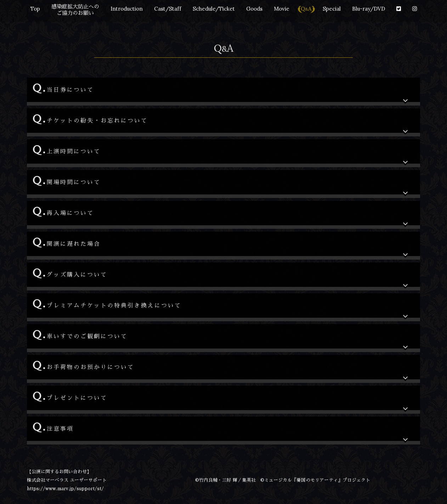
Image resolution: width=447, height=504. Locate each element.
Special (332, 9)
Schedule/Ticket (214, 9)
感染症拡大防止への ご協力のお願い (75, 10)
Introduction (127, 9)
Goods (254, 9)
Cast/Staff (168, 9)
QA (306, 9)
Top (35, 9)
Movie (282, 9)
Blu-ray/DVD (369, 9)
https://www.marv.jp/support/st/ (65, 489)
